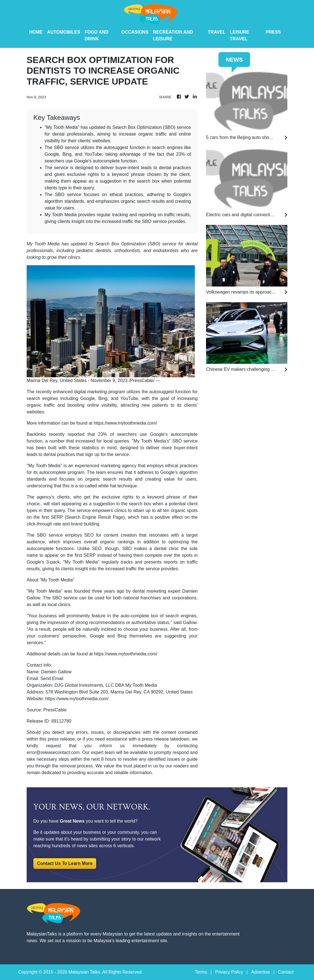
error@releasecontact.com (53, 752)
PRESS (273, 32)
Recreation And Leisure (173, 35)
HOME (36, 32)
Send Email (52, 678)
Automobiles (64, 32)
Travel (217, 32)
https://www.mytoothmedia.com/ (125, 423)
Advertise (261, 972)
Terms (201, 972)
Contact (286, 972)
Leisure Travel (240, 35)
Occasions (135, 32)
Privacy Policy (229, 972)
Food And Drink (97, 35)
